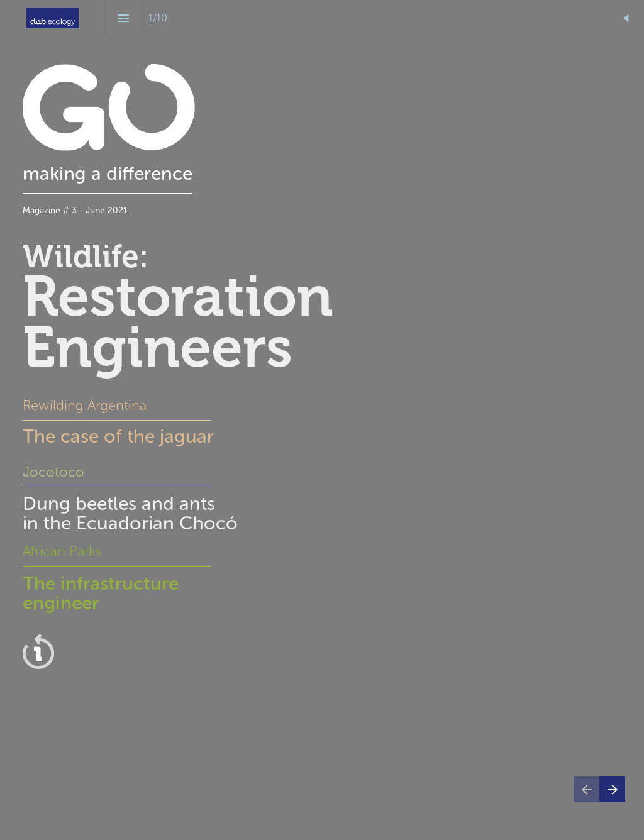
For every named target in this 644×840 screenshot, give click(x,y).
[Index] (124, 18)
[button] (626, 18)
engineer (61, 603)
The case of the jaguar (121, 436)
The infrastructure (101, 583)
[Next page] (612, 789)
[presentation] (322, 420)
